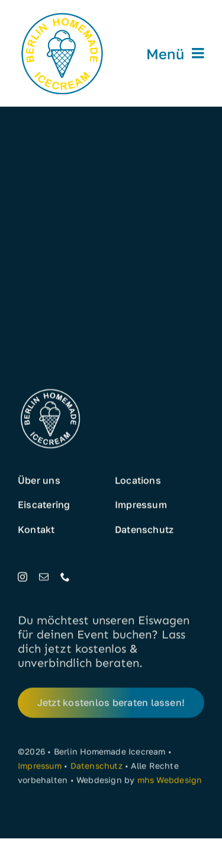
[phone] (65, 577)
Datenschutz (96, 768)
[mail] (44, 577)
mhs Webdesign (170, 782)
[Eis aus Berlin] (62, 13)
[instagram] (22, 577)
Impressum (40, 768)
